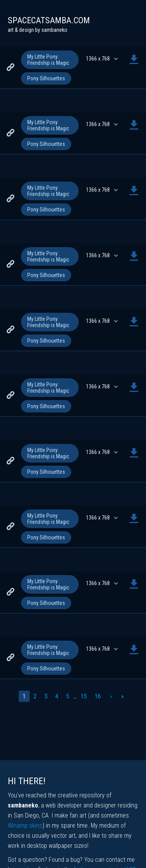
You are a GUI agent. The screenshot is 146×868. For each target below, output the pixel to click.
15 (84, 696)
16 (98, 696)
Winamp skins (25, 826)
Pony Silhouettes (46, 78)
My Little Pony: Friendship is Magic (48, 60)
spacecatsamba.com (49, 20)
